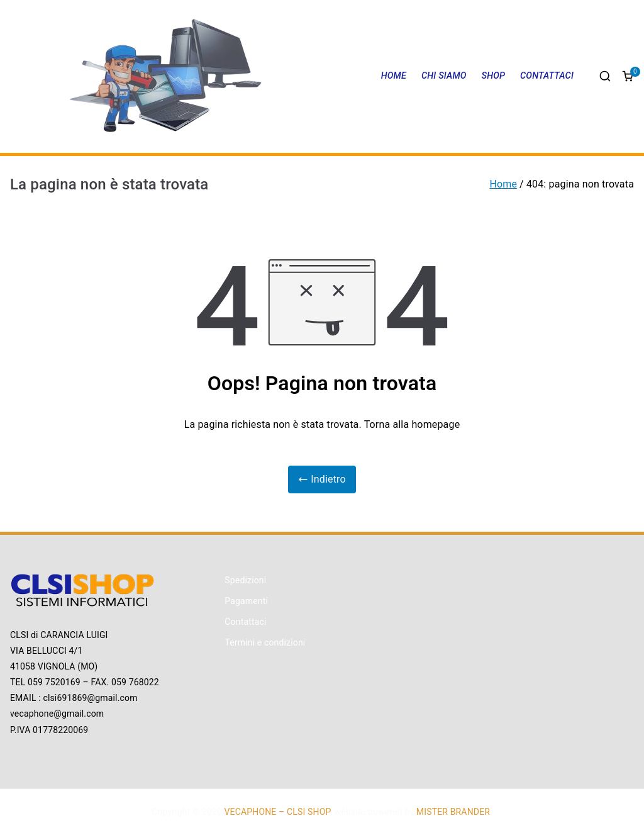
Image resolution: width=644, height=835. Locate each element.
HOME (394, 76)
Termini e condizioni (265, 642)
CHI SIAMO (444, 76)
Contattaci (245, 622)
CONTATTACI (547, 76)
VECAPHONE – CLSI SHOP (277, 812)
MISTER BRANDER (453, 812)
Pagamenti (246, 601)
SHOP (494, 76)
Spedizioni (245, 580)
